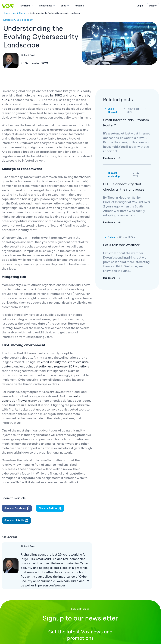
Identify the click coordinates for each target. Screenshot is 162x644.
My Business (46, 6)
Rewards (79, 6)
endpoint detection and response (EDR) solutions (55, 366)
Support (153, 6)
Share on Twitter (50, 508)
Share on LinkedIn (16, 520)
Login (140, 6)
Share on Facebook (17, 508)
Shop (63, 6)
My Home (25, 6)
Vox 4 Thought (20, 13)
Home (7, 13)
